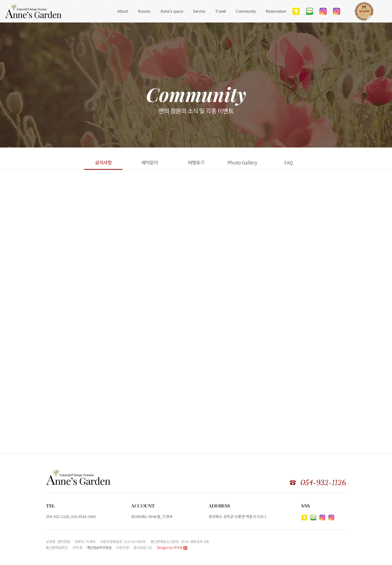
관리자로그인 (143, 547)
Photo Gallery (242, 162)
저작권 (77, 547)
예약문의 (150, 162)
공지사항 (103, 162)
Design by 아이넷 (172, 548)
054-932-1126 (323, 482)
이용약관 (123, 547)
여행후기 (196, 162)
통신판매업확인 (57, 547)
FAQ (289, 162)
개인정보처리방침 (99, 547)
